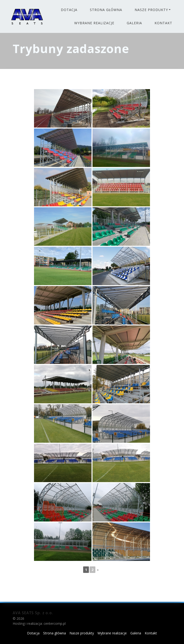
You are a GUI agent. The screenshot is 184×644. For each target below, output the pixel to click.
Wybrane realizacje (94, 23)
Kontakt (163, 23)
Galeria (134, 23)
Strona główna (106, 10)
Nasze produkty (151, 10)
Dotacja (69, 10)
